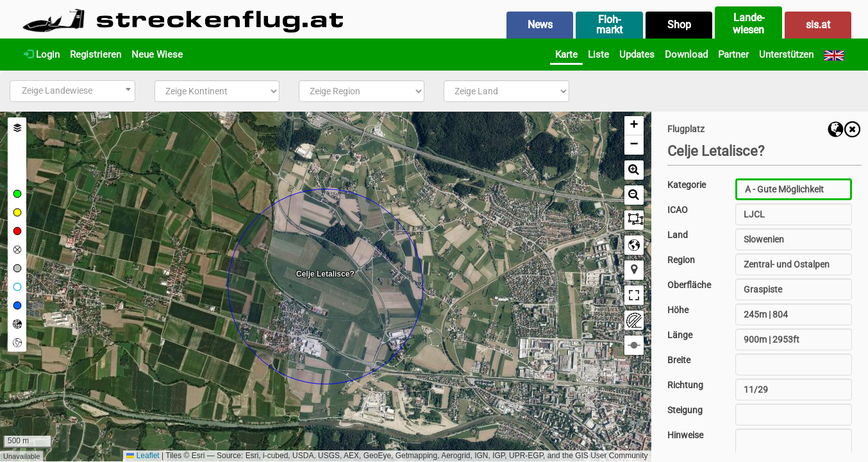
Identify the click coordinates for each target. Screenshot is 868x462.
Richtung (685, 385)
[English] (834, 55)
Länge (680, 335)
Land (678, 235)
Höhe (678, 310)
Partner (733, 55)
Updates (637, 55)
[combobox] (72, 91)
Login (42, 55)
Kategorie (687, 185)
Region (681, 260)
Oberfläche (689, 285)
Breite (679, 360)
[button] (634, 126)
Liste (598, 55)
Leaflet (143, 456)
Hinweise (685, 435)
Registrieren (96, 55)
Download (686, 55)
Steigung (685, 410)
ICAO (678, 210)
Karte (566, 55)
